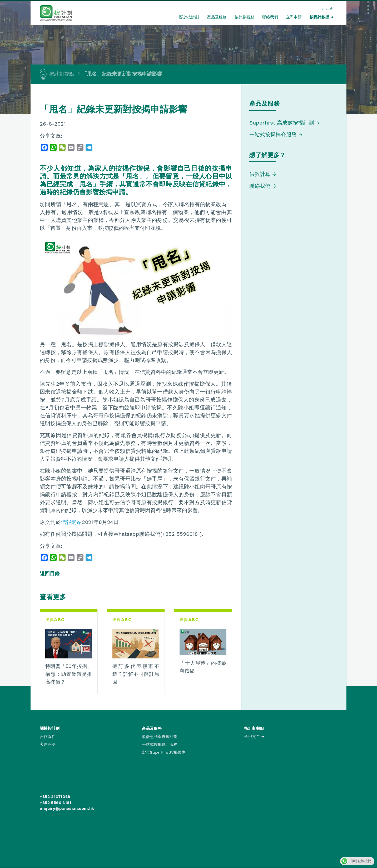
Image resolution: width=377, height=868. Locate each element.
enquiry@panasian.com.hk (67, 809)
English (327, 8)
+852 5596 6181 (56, 803)
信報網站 (71, 522)
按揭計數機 (319, 17)
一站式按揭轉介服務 (274, 135)
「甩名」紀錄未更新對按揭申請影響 (122, 74)
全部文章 (252, 737)
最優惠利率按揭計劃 (160, 737)
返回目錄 (50, 574)
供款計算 (260, 174)
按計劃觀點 (244, 17)
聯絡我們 (270, 17)
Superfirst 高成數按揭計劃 (282, 123)
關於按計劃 (189, 17)
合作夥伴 (48, 737)
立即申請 (294, 17)
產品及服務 (217, 17)
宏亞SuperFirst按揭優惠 (164, 752)
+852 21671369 (55, 797)
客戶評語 (48, 745)
